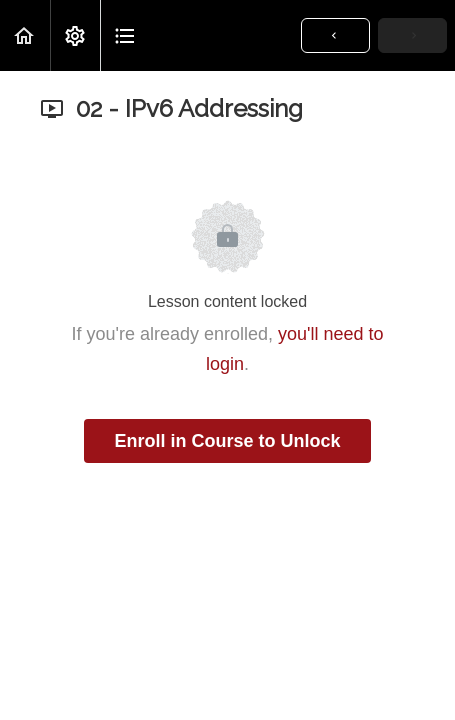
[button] (25, 35)
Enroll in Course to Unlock (227, 441)
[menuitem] (75, 35)
